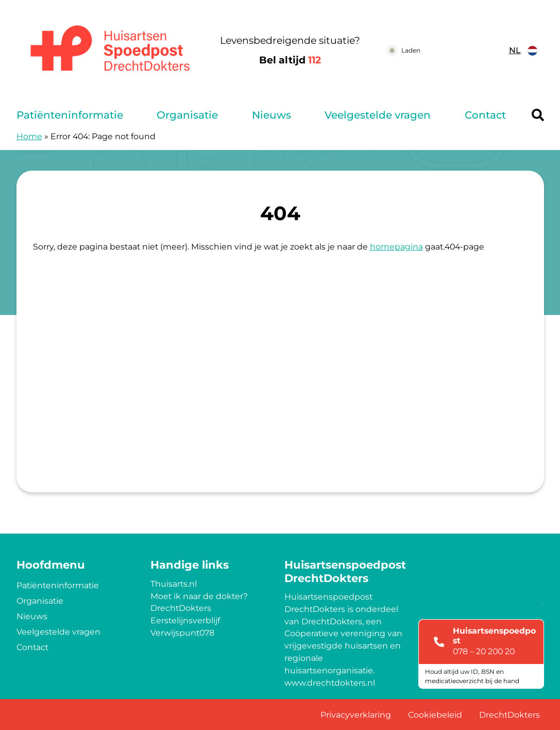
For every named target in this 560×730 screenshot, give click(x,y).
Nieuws (271, 115)
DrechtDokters (181, 608)
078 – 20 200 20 (484, 651)
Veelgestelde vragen (378, 115)
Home (29, 136)
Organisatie (187, 115)
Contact (485, 115)
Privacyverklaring (356, 715)
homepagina (396, 247)
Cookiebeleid (435, 715)
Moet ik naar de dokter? (199, 596)
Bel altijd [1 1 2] (290, 60)
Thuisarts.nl (174, 584)
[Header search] (538, 115)
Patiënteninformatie (70, 115)
